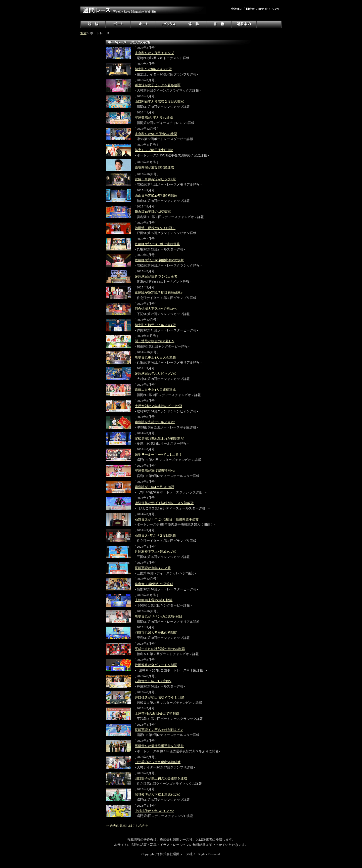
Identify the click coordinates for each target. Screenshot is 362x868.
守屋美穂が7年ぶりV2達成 (154, 118)
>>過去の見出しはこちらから (127, 826)
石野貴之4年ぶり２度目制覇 (155, 535)
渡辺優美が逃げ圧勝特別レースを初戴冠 (164, 503)
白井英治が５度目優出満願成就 (158, 762)
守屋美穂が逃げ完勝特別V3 (155, 471)
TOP (83, 33)
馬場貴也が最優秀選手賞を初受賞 (159, 746)
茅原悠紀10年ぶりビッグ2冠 (155, 374)
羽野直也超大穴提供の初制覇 (156, 633)
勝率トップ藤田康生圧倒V (154, 150)
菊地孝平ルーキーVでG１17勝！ (158, 454)
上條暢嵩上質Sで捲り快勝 (154, 600)
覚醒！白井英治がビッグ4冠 (155, 179)
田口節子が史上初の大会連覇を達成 (161, 778)
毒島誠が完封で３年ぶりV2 (155, 422)
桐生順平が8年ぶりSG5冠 (153, 69)
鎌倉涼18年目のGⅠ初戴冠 (153, 212)
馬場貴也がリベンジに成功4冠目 (159, 616)
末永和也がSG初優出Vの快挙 (156, 134)
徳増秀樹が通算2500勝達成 (154, 167)
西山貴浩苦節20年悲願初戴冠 (156, 196)
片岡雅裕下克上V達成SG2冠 (155, 552)
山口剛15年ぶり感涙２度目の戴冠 (159, 101)
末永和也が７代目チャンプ (154, 53)
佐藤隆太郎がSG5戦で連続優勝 (157, 244)
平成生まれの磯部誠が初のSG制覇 (160, 649)
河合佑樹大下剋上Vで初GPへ (156, 309)
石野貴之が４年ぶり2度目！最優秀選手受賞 (167, 519)
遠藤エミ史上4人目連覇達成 (155, 390)
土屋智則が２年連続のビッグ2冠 (159, 406)
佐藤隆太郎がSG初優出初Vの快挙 (159, 260)
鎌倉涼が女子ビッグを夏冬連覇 (158, 85)
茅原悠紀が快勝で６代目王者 (156, 276)
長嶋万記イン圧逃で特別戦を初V (159, 730)
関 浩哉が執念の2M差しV (154, 341)
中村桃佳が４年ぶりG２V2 (154, 811)
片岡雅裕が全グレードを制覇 (156, 665)
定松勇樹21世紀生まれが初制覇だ (159, 438)
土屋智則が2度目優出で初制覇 (157, 713)
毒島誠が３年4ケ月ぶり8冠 (154, 487)
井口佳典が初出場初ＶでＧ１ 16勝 (160, 697)
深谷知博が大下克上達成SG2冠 (157, 794)
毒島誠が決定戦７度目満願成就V (159, 293)
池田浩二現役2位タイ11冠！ (155, 228)
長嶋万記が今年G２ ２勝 (153, 568)
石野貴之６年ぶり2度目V (153, 681)
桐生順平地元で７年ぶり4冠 (155, 325)
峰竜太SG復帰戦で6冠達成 (154, 584)
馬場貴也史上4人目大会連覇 (155, 357)
